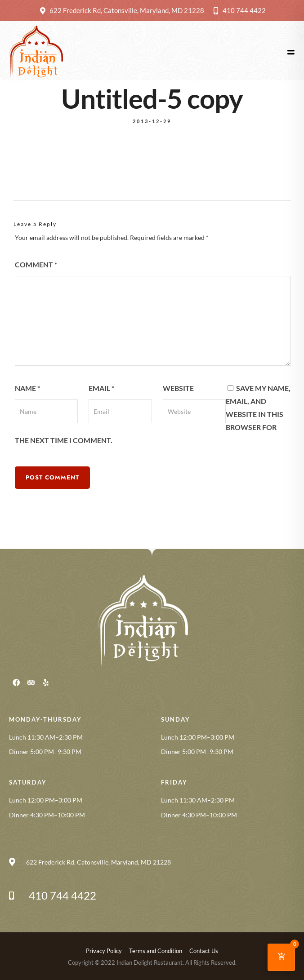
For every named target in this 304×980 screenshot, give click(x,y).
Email (101, 388)
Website (178, 388)
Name (27, 388)
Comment (36, 264)
